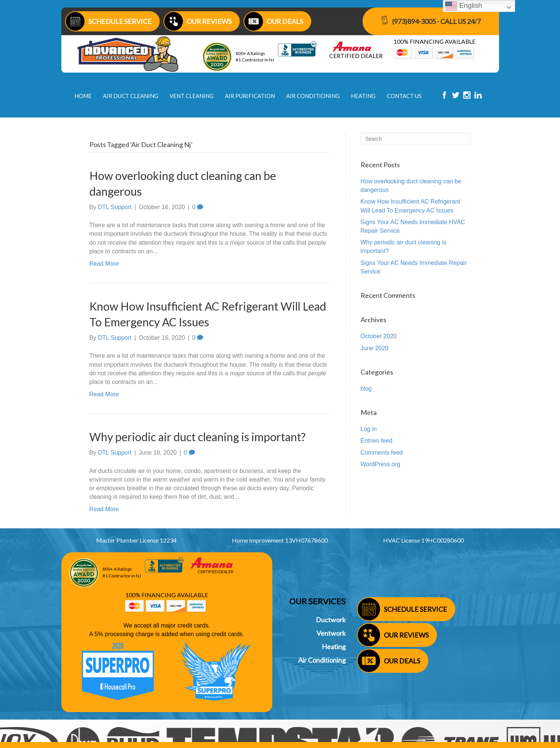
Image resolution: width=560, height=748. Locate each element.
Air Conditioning (322, 660)
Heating (334, 647)
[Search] (416, 139)
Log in (369, 429)
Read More (104, 264)
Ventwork (331, 633)
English (463, 6)
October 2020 (379, 336)
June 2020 (375, 348)
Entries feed (377, 441)
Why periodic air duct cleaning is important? (198, 437)
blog (366, 389)
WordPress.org (380, 464)
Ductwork (331, 620)
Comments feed (382, 453)
